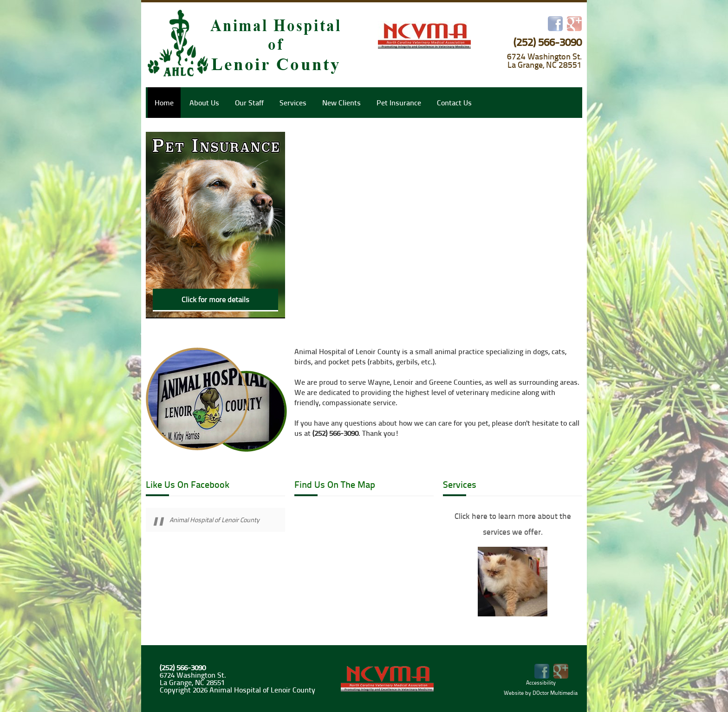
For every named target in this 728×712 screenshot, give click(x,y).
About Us (204, 102)
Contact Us (454, 102)
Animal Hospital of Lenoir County (214, 520)
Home (164, 102)
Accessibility (541, 683)
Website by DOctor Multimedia (541, 693)
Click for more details (215, 299)
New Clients (341, 102)
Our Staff (249, 102)
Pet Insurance (399, 102)
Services (293, 102)
